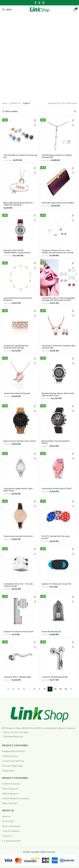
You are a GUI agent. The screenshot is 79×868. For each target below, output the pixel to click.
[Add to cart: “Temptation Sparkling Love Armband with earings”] (35, 311)
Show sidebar (12, 111)
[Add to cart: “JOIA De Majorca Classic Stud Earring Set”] (35, 120)
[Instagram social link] (43, 3)
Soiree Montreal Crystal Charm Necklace (18, 299)
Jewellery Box (8, 771)
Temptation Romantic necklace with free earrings (58, 347)
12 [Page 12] (66, 689)
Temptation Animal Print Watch (18, 536)
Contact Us (7, 836)
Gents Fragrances (10, 789)
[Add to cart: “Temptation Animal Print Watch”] (35, 501)
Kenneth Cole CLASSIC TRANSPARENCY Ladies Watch (17, 251)
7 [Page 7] (39, 689)
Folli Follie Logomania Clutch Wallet (58, 203)
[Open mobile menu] (7, 10)
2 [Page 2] (19, 689)
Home (5, 103)
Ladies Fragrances (10, 794)
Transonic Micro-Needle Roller (17, 677)
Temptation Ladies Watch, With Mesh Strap (18, 490)
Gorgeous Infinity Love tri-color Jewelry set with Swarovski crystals (58, 251)
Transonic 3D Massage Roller (55, 677)
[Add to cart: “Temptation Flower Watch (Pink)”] (73, 454)
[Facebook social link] (35, 3)
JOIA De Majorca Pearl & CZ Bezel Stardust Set (57, 156)
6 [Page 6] (34, 689)
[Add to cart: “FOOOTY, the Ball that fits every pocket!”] (73, 501)
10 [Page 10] (55, 689)
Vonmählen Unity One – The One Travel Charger (18, 585)
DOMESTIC (16, 103)
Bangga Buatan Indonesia (13, 751)
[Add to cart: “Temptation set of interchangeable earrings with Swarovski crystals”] (73, 263)
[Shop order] (75, 111)
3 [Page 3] (24, 689)
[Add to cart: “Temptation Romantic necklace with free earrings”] (73, 311)
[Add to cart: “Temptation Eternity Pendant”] (35, 358)
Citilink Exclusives (10, 756)
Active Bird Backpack (51, 632)
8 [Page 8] (45, 689)
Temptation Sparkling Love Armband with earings (16, 347)
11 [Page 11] (60, 689)
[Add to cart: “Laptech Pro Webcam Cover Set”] (73, 549)
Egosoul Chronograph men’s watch (20, 441)
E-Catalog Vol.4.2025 (11, 841)
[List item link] (39, 732)
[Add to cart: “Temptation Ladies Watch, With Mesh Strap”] (35, 454)
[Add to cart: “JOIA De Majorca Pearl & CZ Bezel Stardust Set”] (73, 120)
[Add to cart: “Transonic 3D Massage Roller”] (73, 642)
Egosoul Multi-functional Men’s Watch (56, 442)
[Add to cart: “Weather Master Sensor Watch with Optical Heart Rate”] (73, 358)
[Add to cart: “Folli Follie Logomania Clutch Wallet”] (73, 168)
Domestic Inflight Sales (12, 766)
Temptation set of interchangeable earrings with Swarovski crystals (58, 299)
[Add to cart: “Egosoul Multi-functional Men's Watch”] (73, 406)
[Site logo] (40, 9)
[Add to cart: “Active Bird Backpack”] (73, 597)
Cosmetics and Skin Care (13, 761)
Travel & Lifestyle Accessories (16, 798)
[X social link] (39, 3)
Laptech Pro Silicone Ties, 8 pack (18, 632)
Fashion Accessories (11, 784)
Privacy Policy (8, 821)
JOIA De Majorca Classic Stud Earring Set (20, 156)
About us (6, 816)
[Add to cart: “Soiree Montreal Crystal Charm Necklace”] (35, 263)
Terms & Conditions (11, 831)
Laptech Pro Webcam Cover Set (56, 584)
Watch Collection (10, 803)
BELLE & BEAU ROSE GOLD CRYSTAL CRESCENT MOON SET (18, 204)
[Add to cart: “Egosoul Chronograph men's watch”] (35, 406)
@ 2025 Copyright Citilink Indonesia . (39, 852)
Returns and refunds (11, 826)
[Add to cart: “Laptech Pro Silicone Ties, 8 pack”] (35, 597)
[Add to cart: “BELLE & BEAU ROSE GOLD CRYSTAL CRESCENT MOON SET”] (35, 168)
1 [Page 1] (13, 689)
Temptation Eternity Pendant (17, 393)
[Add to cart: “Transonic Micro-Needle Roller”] (35, 642)
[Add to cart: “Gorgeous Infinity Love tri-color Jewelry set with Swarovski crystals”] (73, 216)
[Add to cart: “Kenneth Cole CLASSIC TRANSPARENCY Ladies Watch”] (35, 216)
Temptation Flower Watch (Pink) (57, 489)
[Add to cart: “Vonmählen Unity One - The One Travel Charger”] (35, 549)
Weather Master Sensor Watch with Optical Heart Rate (58, 394)
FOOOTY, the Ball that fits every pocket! (56, 537)
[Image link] (39, 714)
